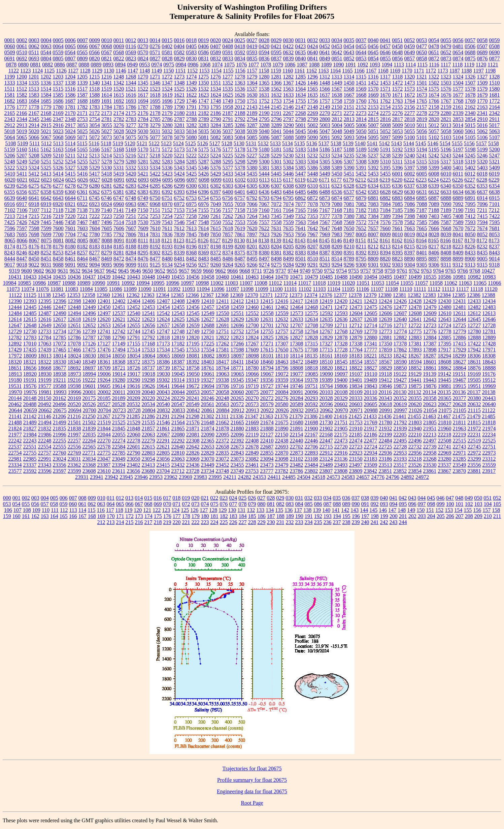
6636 (470, 192)
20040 (148, 392)
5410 (10, 174)
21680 (297, 422)
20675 (60, 410)
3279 (155, 125)
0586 (203, 52)
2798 (301, 119)
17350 (385, 344)
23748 (222, 471)
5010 (410, 125)
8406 (434, 253)
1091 (350, 65)
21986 (45, 435)
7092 (458, 204)
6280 (95, 186)
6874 (337, 198)
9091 (70, 265)
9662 (221, 271)
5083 (228, 137)
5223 (203, 156)
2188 (240, 113)
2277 (410, 113)
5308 (361, 162)
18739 (163, 368)
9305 (422, 265)
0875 (470, 58)
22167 (311, 435)
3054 (95, 125)
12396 (60, 301)
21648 (208, 422)
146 (383, 510)
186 (262, 516)
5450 (337, 174)
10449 (163, 277)
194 (337, 516)
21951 (430, 428)
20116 (385, 392)
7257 (179, 216)
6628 (385, 192)
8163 (409, 240)
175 (158, 516)
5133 (275, 143)
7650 (349, 228)
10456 (193, 277)
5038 (240, 131)
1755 (301, 101)
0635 (300, 52)
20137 (474, 392)
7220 (70, 216)
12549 (208, 313)
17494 (119, 350)
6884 (409, 198)
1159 (276, 71)
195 (346, 516)
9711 (257, 271)
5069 (70, 137)
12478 (415, 307)
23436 (193, 465)
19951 (474, 386)
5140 (360, 143)
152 (439, 510)
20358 (430, 398)
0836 (264, 58)
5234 (337, 156)
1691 (107, 101)
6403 (252, 192)
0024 (228, 40)
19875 (415, 386)
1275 (203, 77)
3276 (119, 125)
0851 (337, 58)
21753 (356, 422)
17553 (193, 350)
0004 (46, 40)
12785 (60, 337)
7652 (361, 228)
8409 (458, 253)
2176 (143, 113)
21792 (400, 422)
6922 (82, 204)
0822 (119, 58)
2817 (398, 119)
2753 (82, 119)
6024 (59, 180)
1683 (22, 101)
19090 (326, 374)
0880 (23, 65)
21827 (30, 428)
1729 (179, 101)
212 (101, 522)
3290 (289, 125)
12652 (89, 325)
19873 (400, 386)
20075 (252, 392)
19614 (119, 386)
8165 (434, 240)
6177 (336, 180)
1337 (58, 83)
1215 (94, 77)
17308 (297, 344)
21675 (282, 422)
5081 (204, 137)
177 (177, 516)
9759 (390, 271)
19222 (89, 380)
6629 (398, 192)
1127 (73, 71)
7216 (46, 216)
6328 (349, 186)
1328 (494, 77)
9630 (51, 271)
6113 (264, 180)
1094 (387, 65)
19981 (45, 392)
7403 (434, 216)
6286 (167, 186)
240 (365, 522)
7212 (494, 210)
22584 (119, 447)
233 (299, 522)
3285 (228, 125)
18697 (89, 368)
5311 (397, 162)
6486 (313, 192)
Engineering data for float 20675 (252, 791)
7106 (22, 210)
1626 (240, 95)
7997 (349, 234)
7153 (179, 210)
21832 (45, 428)
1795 (216, 107)
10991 (113, 283)
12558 (267, 313)
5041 (276, 131)
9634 (87, 271)
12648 (30, 325)
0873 (446, 58)
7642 (312, 228)
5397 (410, 168)
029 (280, 498)
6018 (482, 174)
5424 (179, 174)
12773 (385, 331)
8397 (410, 253)
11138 (44, 295)
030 (290, 498)
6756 (228, 198)
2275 (385, 113)
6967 (143, 204)
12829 (326, 337)
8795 (361, 259)
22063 (148, 435)
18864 (460, 368)
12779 (460, 331)
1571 (385, 89)
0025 (240, 40)
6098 (204, 180)
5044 (289, 131)
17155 (134, 344)
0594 (264, 52)
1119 (469, 65)
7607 (131, 228)
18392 (193, 362)
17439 (45, 350)
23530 (430, 465)
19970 (15, 392)
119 (128, 510)
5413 (46, 174)
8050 (470, 234)
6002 (410, 174)
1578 (470, 89)
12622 (134, 319)
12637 (356, 319)
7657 (373, 228)
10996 (172, 283)
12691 (223, 325)
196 (356, 516)
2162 (470, 107)
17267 (252, 344)
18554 (356, 362)
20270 (252, 398)
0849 (325, 58)
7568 (337, 222)
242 (384, 522)
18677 (60, 368)
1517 (82, 89)
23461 (252, 465)
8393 (373, 253)
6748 (131, 198)
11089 (130, 289)
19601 (89, 386)
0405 (191, 46)
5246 (482, 156)
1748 (216, 101)
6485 (301, 192)
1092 (363, 65)
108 (27, 510)
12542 (163, 313)
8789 (349, 259)
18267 (415, 356)
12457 (208, 307)
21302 (207, 416)
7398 (410, 216)
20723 (119, 410)
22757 (45, 453)
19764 (326, 386)
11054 (392, 283)
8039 (446, 234)
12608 (415, 313)
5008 (385, 125)
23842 (370, 471)
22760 (60, 453)
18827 (371, 368)
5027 (107, 131)
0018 (191, 40)
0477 (422, 46)
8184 (107, 247)
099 (441, 504)
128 (213, 510)
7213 (10, 216)
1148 (145, 71)
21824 (15, 428)
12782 (15, 337)
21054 (430, 410)
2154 (385, 107)
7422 (495, 216)
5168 (119, 149)
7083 (373, 204)
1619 (167, 95)
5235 (349, 156)
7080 (337, 204)
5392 (373, 168)
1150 (169, 71)
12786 (74, 337)
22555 (60, 447)
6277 (58, 186)
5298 (240, 162)
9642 (111, 271)
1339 (82, 83)
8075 (46, 240)
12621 (119, 319)
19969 (489, 386)
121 (147, 510)
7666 (434, 228)
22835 (223, 453)
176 (167, 516)
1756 (313, 101)
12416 (281, 301)
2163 (482, 107)
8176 (34, 247)
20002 (104, 392)
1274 (191, 77)
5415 (70, 174)
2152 (361, 107)
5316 (434, 162)
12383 (429, 295)
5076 (143, 137)
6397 (216, 192)
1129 (97, 71)
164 (54, 516)
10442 (119, 277)
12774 (400, 331)
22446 (311, 441)
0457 (385, 46)
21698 (311, 422)
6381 (119, 192)
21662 (223, 422)
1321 (422, 77)
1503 (446, 83)
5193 (410, 149)
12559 (282, 313)
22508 (445, 441)
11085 (101, 289)
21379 (296, 416)
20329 (341, 398)
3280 (167, 125)
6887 (434, 198)
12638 (371, 319)
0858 (422, 58)
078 (243, 504)
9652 (160, 271)
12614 (15, 319)
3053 (82, 125)
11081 (57, 289)
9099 (131, 265)
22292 (178, 441)
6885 (422, 198)
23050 (134, 459)
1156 (240, 71)
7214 (22, 216)
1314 (349, 77)
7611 (167, 228)
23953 (156, 477)
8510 (313, 259)
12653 (104, 325)
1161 (299, 71)
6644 (70, 198)
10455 (178, 277)
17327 (326, 344)
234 (309, 522)
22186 (370, 435)
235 (318, 522)
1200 (22, 77)
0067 (95, 46)
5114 (70, 143)
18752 (178, 368)
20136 (459, 392)
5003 (325, 125)
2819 (422, 119)
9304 (410, 265)
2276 (398, 113)
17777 (371, 350)
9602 (39, 271)
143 (355, 510)
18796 (282, 368)
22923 (356, 453)
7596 (10, 228)
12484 (15, 313)
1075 (229, 65)
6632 (434, 192)
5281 (143, 162)
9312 (458, 265)
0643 (349, 52)
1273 (179, 77)
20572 (237, 404)
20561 (208, 404)
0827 (155, 58)
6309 (301, 186)
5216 (131, 156)
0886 (60, 65)
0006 (70, 40)
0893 (108, 65)
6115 (276, 180)
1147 (133, 71)
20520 (74, 404)
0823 (131, 58)
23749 (237, 471)
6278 (70, 186)
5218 (155, 156)
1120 (481, 65)
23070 (208, 459)
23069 (193, 459)
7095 (470, 204)
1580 (494, 89)
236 (328, 522)
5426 (204, 174)
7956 (301, 234)
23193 (400, 459)
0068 (107, 46)
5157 (481, 143)
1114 (411, 65)
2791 (228, 119)
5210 (58, 156)
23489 (326, 465)
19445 (444, 380)
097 (422, 504)
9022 (34, 265)
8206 (301, 247)
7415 (482, 216)
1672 (410, 95)
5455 (385, 174)
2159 (446, 107)
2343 (10, 119)
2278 (422, 113)
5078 (167, 137)
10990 (98, 283)
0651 (434, 52)
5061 (470, 131)
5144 (409, 143)
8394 (385, 253)
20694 (75, 410)
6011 (458, 174)
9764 (438, 271)
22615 (148, 447)
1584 (46, 95)
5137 (324, 143)
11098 (247, 289)
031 (299, 498)
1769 (470, 101)
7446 (58, 222)
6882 (385, 198)
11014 (290, 283)
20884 (223, 410)
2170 (70, 113)
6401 (240, 192)
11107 (377, 289)
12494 (74, 313)
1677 (458, 95)
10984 (9, 283)
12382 (414, 295)
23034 (89, 459)
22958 (430, 453)
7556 (252, 222)
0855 (385, 58)
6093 (143, 180)
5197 (458, 149)
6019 (494, 174)
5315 (422, 162)
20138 (489, 392)
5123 (166, 143)
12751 (223, 331)
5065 (22, 137)
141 (336, 510)
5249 (22, 162)
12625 (178, 319)
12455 (178, 307)
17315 (311, 344)
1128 (85, 71)
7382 (361, 216)
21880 (237, 428)
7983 (337, 234)
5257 (95, 162)
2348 (70, 119)
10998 (202, 283)
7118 (58, 210)
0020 (215, 40)
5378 (240, 168)
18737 (148, 368)
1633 (289, 95)
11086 (115, 289)
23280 (445, 459)
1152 (192, 71)
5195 (434, 149)
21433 (370, 416)
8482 (192, 259)
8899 (458, 259)
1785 (119, 107)
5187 (337, 149)
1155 (228, 71)
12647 (15, 325)
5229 (276, 156)
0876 (482, 58)
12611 (459, 313)
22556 (74, 447)
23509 (371, 465)
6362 (95, 192)
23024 (60, 459)
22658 (223, 447)
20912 (238, 410)
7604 (95, 228)
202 (412, 516)
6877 (349, 198)
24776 (378, 477)
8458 (58, 259)
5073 (107, 137)
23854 (415, 471)
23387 (104, 465)
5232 (312, 156)
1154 (216, 71)
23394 (119, 465)
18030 (89, 356)
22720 (341, 447)
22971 (460, 453)
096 (412, 504)
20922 (267, 410)
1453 (385, 83)
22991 (45, 459)
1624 (216, 95)
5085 (252, 137)
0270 (143, 46)
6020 (10, 180)
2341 (482, 113)
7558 (276, 222)
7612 (179, 228)
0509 (10, 52)
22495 (400, 441)
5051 (373, 131)
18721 (119, 368)
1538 (264, 89)
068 (148, 504)
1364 (252, 83)
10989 (83, 283)
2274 (373, 113)
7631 (276, 228)
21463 (429, 416)
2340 (470, 113)
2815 (373, 119)
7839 (179, 234)
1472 (398, 83)
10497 (400, 277)
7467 (82, 222)
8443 (495, 253)
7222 (95, 216)
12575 (311, 313)
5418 (107, 174)
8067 (34, 240)
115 (91, 510)
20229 (178, 398)
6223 (421, 180)
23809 (356, 471)
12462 (282, 307)
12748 (178, 331)
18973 (74, 374)
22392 (237, 441)
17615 (267, 350)
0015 (167, 40)
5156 (469, 143)
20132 (415, 392)
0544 (46, 52)
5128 (227, 143)
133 (260, 510)
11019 (334, 283)
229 (262, 522)
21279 (119, 416)
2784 (143, 119)
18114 (296, 356)
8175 (22, 247)
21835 (60, 428)
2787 (179, 119)
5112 (46, 143)
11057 (421, 283)
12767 (326, 331)
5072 (95, 137)
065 (120, 504)
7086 (410, 204)
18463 (282, 362)
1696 (167, 101)
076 (224, 504)
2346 (46, 119)
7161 (276, 210)
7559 (289, 222)
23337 (30, 465)
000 (7, 498)
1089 (326, 65)
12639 (385, 319)
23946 (141, 477)
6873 (325, 198)
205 (441, 516)
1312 (325, 77)
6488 (325, 192)
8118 (155, 240)
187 (271, 516)
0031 (300, 40)
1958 (228, 107)
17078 (74, 344)
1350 (204, 83)
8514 (337, 259)
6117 (288, 180)
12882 (400, 337)
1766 (434, 101)
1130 (109, 71)
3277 (131, 125)
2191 (276, 113)
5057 (434, 131)
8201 (252, 247)
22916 (341, 453)
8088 (107, 240)
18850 (400, 368)
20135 (444, 392)
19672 (193, 386)
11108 (391, 289)
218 (158, 522)
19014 (119, 374)
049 (469, 498)
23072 (223, 459)
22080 (178, 435)
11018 (319, 283)
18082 (208, 356)
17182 (178, 344)
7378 (337, 216)
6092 (131, 180)
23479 (282, 465)
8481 (179, 259)
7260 (204, 216)
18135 (311, 356)
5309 (373, 162)
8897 (434, 259)
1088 (314, 65)
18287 (430, 356)
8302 (155, 253)
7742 (82, 234)
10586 (445, 277)
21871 (193, 428)
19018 (148, 374)
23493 (341, 465)
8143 (300, 240)
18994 (89, 374)
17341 (371, 344)
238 (346, 522)
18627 (460, 362)
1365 (264, 83)
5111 (35, 143)
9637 (99, 271)
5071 (82, 137)
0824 (143, 58)
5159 (10, 149)
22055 (119, 435)
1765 (422, 101)
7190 (458, 210)
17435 (30, 350)
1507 (470, 83)
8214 (397, 247)
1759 (349, 101)
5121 (142, 143)
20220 (148, 398)
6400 (228, 192)
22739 (430, 447)
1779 (46, 107)
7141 (119, 210)
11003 (231, 283)
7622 (264, 228)
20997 (401, 410)
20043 (163, 392)
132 (251, 510)
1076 (241, 65)
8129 (228, 240)
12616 (45, 319)
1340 (95, 83)
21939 (400, 428)
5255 (82, 162)
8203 (264, 247)
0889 (96, 65)
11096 (218, 289)
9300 (361, 265)
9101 (143, 265)
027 (261, 498)
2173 (107, 113)
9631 (63, 271)
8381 (276, 253)
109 (36, 510)
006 (64, 498)
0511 (34, 52)
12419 (326, 301)
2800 (325, 119)
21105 (460, 410)
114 (82, 510)
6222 (409, 180)
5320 (482, 162)
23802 (311, 471)
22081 (193, 435)
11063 (465, 283)
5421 (143, 174)
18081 (193, 356)
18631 (474, 362)
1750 (240, 101)
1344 (131, 83)
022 (214, 498)
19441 (415, 380)
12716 (385, 325)
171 (120, 516)
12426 (400, 301)
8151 (361, 240)
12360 (103, 295)
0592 (240, 52)
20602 (341, 404)
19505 (474, 380)
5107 (495, 137)
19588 (60, 386)
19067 (267, 374)
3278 (143, 125)
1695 (155, 101)
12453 (148, 307)
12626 (193, 319)
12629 (237, 319)
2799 (313, 119)
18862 (445, 368)
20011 (119, 392)
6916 (10, 204)
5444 (264, 174)
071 (177, 504)
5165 (82, 149)
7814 (143, 234)
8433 (470, 253)
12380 (385, 295)
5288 (216, 162)
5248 (10, 162)
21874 (208, 428)
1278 (240, 77)
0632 (288, 52)
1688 (82, 101)
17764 (356, 350)
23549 (460, 465)
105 (497, 504)
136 (289, 510)
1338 (70, 83)
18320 (15, 362)
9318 (494, 265)
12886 (460, 337)
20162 (60, 398)
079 (252, 504)
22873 (297, 453)
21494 (45, 422)
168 (92, 516)
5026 (95, 131)
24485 (289, 477)
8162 (397, 240)
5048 (337, 131)
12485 (30, 313)
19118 (385, 374)
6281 (107, 186)
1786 (131, 107)
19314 (178, 380)
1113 (399, 65)
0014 (155, 40)
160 (16, 516)
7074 (289, 204)
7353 (313, 216)
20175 (89, 398)
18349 (89, 362)
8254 (70, 253)
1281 (276, 77)
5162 (46, 149)
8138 (264, 240)
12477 (400, 307)
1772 (495, 101)
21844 (104, 428)
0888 (84, 65)
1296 (312, 77)
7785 (107, 234)
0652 (446, 52)
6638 (495, 192)
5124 (178, 143)
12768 (341, 331)
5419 (119, 174)
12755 (267, 331)
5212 (82, 156)
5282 (155, 162)
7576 (385, 222)
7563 (301, 222)
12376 (326, 295)
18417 (223, 362)
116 (101, 510)
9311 (446, 265)
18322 (45, 362)
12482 (474, 307)
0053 (422, 40)
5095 (373, 137)
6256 (22, 186)
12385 (459, 295)
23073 (237, 459)
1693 (131, 101)
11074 (28, 289)
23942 (111, 477)
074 (205, 504)
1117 (446, 65)
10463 (252, 277)
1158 (264, 71)
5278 (107, 162)
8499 (289, 259)
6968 (155, 204)
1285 (300, 77)
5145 (421, 143)
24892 (407, 477)
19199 (45, 380)
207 (460, 516)
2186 (216, 113)
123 (166, 510)
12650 (60, 325)
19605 (104, 386)
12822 (223, 337)
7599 (46, 228)
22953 (400, 453)
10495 (385, 277)
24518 (318, 477)
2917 (70, 125)
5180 (264, 149)
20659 (30, 410)
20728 (134, 410)
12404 (134, 301)
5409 (495, 168)
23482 (297, 465)
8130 (240, 240)
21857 (148, 428)
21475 (459, 416)
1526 (191, 89)
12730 (30, 331)
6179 (348, 180)
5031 (155, 131)
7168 (337, 210)
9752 (329, 271)
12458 (223, 307)
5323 (22, 168)
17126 (89, 344)
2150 (337, 107)
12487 (45, 313)
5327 (70, 168)
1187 (455, 71)
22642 (193, 447)
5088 (289, 137)
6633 (446, 192)
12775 (415, 331)
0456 (373, 46)
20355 (415, 398)
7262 (228, 216)
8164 (422, 240)
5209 (46, 156)
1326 (470, 77)
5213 (94, 156)
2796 (276, 119)
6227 (470, 180)
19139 (430, 374)
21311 (222, 416)
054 (16, 504)
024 (233, 498)
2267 (289, 113)
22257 (74, 441)
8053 (495, 234)
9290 (301, 265)
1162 (312, 71)
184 (243, 516)
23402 (134, 465)
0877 (495, 58)
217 (148, 522)
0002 (22, 40)
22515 (460, 441)
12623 (148, 319)
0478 (434, 46)
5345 (192, 168)
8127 (215, 240)
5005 (349, 125)
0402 (167, 46)
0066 (82, 46)
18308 (489, 356)
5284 (179, 162)
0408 (228, 46)
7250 (119, 216)
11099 (261, 289)
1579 (482, 89)
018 (176, 498)
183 (233, 516)
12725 (459, 325)
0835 (252, 58)
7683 (10, 234)
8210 (349, 247)
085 (309, 504)
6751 (167, 198)
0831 (204, 58)
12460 (252, 307)
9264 (228, 265)
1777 (22, 107)
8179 (58, 247)
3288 (264, 125)
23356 (60, 465)
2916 (58, 125)
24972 (422, 477)
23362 (74, 465)
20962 (327, 410)
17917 (445, 350)
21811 (459, 422)
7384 (373, 216)
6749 (143, 198)
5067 (46, 137)
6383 (143, 192)
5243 (446, 156)
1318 (397, 77)
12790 (119, 337)
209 (478, 516)
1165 (347, 71)
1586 (70, 95)
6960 (119, 204)
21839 (89, 428)
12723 (430, 325)
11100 (276, 289)
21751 (341, 422)
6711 (82, 198)
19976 (30, 392)
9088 (58, 265)
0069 (119, 46)
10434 (45, 277)
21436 (385, 416)
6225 (445, 180)
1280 (264, 77)
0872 (434, 58)
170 (111, 516)
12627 (208, 319)
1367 (289, 83)
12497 (104, 313)
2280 (446, 113)
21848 (134, 428)
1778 (34, 107)
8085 (82, 240)
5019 (22, 131)
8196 (192, 247)
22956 (415, 453)
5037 (228, 131)
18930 (45, 374)
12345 (59, 295)
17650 (282, 350)
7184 (385, 210)
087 (328, 504)
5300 (264, 162)
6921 (70, 204)
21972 (474, 428)
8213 (385, 247)
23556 (474, 465)
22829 (208, 453)
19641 (163, 386)
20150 (45, 398)
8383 (301, 253)
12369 (237, 295)
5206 (10, 156)
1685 (46, 101)
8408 (446, 253)
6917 (22, 204)
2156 (410, 107)
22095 (223, 435)
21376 (281, 416)
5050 (361, 131)
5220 (167, 156)
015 (148, 498)
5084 (240, 137)
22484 (385, 441)
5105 (470, 137)
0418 (240, 46)
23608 (89, 471)
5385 (301, 168)
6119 (300, 180)
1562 (276, 89)
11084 (86, 289)
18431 (237, 362)
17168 (148, 344)
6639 (10, 198)
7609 (143, 228)
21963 (460, 428)
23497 (356, 465)
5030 (143, 131)
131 (241, 510)
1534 (215, 89)
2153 (373, 107)
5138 (336, 143)
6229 (494, 180)
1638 (337, 95)
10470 (282, 277)
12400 (89, 301)
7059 (240, 204)
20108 (341, 392)
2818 (410, 119)
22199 (385, 435)
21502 (89, 422)
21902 (326, 428)
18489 (311, 362)
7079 (325, 204)
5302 (289, 162)
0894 (120, 65)
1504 (458, 83)
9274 (264, 265)
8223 (458, 247)
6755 (215, 198)
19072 (282, 374)
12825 (267, 337)
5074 (119, 137)
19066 (252, 374)
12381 (400, 295)
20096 (311, 392)
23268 (430, 459)
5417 (95, 174)
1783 (95, 107)
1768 (458, 101)
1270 (143, 77)
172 (130, 516)
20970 (341, 410)
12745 (148, 331)
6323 (337, 186)
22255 (60, 441)
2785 (155, 119)
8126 (203, 240)
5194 (422, 149)
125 (185, 510)
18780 (252, 368)
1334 (22, 83)
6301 (204, 186)
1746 (192, 101)
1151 (180, 71)
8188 (131, 247)
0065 (70, 46)
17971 (489, 350)
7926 (276, 234)
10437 (89, 277)
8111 (143, 240)
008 (82, 498)
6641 (34, 198)
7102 (10, 210)
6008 (434, 174)
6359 (58, 192)
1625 (228, 95)
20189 (119, 398)
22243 (30, 441)
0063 (46, 46)
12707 (297, 325)
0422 (288, 46)
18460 (267, 362)
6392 (167, 192)
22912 (326, 453)
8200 (240, 247)
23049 (119, 459)
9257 (204, 265)
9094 (95, 265)
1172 (431, 71)
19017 (134, 374)
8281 (119, 253)
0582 (179, 52)
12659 (193, 325)
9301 (373, 265)
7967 (313, 234)
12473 (356, 307)
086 (318, 504)
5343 (179, 168)
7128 (70, 210)
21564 (178, 422)
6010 (446, 174)
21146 (45, 416)
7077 (301, 204)
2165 (10, 113)
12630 (252, 319)
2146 (289, 107)
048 (459, 498)
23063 (178, 459)
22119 (252, 435)
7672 (470, 228)
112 (64, 510)
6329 (361, 186)
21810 (445, 422)
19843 (371, 386)
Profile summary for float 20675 (252, 780)
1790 (179, 107)
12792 (148, 337)
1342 (119, 83)
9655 (172, 271)
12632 (282, 319)
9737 (281, 271)
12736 (74, 331)
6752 (179, 198)
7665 (422, 228)
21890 (282, 428)
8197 (204, 247)
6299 (179, 186)
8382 (289, 253)
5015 (470, 125)
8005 (361, 234)
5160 (22, 149)
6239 (10, 186)
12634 (311, 319)
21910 (356, 428)
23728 (193, 471)
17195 (193, 344)
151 (430, 510)
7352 (301, 216)
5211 (70, 156)
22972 (474, 453)
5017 (494, 125)
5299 (252, 162)
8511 (325, 259)
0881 (35, 65)
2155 (398, 107)
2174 (119, 113)
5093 (349, 137)
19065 (237, 374)
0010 (107, 40)
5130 (239, 143)
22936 (385, 453)
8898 (446, 259)
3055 (107, 125)
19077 (297, 374)
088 (337, 504)
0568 (119, 52)
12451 (119, 307)
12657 (163, 325)
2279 (434, 113)
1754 (289, 101)
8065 (10, 240)
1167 (371, 71)
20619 (400, 404)
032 (308, 498)
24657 (363, 477)
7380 (349, 216)
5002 (313, 125)
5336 (167, 168)
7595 (495, 222)
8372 (216, 253)
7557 (264, 222)
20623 (430, 404)
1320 (409, 77)
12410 (208, 301)
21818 (489, 422)
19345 (237, 380)
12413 (252, 301)
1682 (10, 101)
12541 (148, 313)
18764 (223, 368)
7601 (70, 228)
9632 (75, 271)
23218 (415, 459)
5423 (167, 174)
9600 (27, 271)
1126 (61, 71)
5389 (337, 168)
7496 (107, 222)
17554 (208, 350)
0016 (179, 40)
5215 (119, 156)
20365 (445, 398)
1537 (252, 89)
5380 (252, 168)
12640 (400, 319)
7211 (482, 210)
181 (214, 516)
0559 (58, 52)
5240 (409, 156)
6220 (397, 180)
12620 (104, 319)
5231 (300, 156)
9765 (450, 271)
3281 (179, 125)
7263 (240, 216)
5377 (228, 168)
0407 (215, 46)
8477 (155, 259)
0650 (422, 52)
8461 (70, 259)
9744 (293, 271)
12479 (430, 307)
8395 (398, 253)
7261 (216, 216)
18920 (30, 374)
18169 (341, 356)
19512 (489, 380)
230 (271, 522)
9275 (276, 265)
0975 (169, 65)
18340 (74, 362)
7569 (349, 222)
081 (271, 504)
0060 (10, 46)
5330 (107, 168)
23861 (430, 471)
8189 (143, 247)
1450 (349, 83)
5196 (446, 149)
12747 (163, 331)
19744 (282, 386)
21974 (489, 428)
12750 (208, 331)
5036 (216, 131)
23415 (163, 465)
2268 (301, 113)
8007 (373, 234)
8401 (422, 253)
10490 (356, 277)
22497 (430, 441)
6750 (155, 198)
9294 (337, 265)
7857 (228, 234)
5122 (154, 143)
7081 (349, 204)
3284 (216, 125)
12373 (296, 295)
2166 (22, 113)
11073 (13, 289)
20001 (89, 392)
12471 (326, 307)
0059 (494, 40)
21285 (133, 416)
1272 (167, 77)
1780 (58, 107)
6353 (482, 186)
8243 (10, 253)
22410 (267, 441)
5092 (337, 137)
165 (64, 516)
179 (196, 516)
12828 (311, 337)
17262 (223, 344)
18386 (163, 362)
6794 (276, 198)
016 (158, 498)
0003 (34, 40)
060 (73, 504)
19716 (237, 386)
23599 (74, 471)
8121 (167, 240)
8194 (179, 247)
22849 (252, 453)
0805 (58, 58)
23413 (148, 465)
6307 (276, 186)
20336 (371, 398)
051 (488, 498)
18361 (104, 362)
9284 (289, 265)
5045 (301, 131)
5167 (107, 149)
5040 (264, 131)
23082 (252, 459)
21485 (489, 416)
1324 (458, 77)
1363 (240, 83)
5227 (252, 156)
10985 (24, 283)
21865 (178, 428)
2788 (192, 119)
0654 (458, 52)
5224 (215, 156)
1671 (398, 95)
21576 (193, 422)
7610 (155, 228)
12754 (252, 331)
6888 (446, 198)
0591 (228, 52)
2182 (204, 113)
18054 (134, 356)
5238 (385, 156)
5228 (264, 156)
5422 (155, 174)
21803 (415, 422)
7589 (458, 222)
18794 (267, 368)
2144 (264, 107)
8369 (204, 253)
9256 (192, 265)
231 (280, 522)
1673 (422, 95)
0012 (131, 40)
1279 (252, 77)
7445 (46, 222)
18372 (134, 362)
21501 (74, 422)
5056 (422, 131)
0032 (312, 40)
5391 (361, 168)
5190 (373, 149)
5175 (204, 149)
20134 (430, 392)
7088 (422, 204)
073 (196, 504)
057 (45, 504)
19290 (133, 380)
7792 (119, 234)
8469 (107, 259)
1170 (407, 71)
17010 (30, 344)
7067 (264, 204)
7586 (434, 222)
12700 (252, 325)
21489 (30, 422)
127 (204, 510)
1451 (361, 83)
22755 (30, 453)
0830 (192, 58)
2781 (107, 119)
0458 (397, 46)
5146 (433, 143)
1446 (313, 83)
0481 (458, 46)
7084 (385, 204)
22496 (415, 441)
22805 (163, 453)
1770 (482, 101)
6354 (494, 186)
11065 (480, 283)
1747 (204, 101)
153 (449, 510)
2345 (34, 119)
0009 (95, 40)
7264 (252, 216)
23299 (474, 459)
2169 (58, 113)
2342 (495, 113)
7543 (167, 222)
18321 (30, 362)
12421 (356, 301)
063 (101, 504)
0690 (494, 52)
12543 (178, 313)
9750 (317, 271)
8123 (179, 240)
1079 (278, 65)
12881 (385, 337)
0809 (82, 58)
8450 (34, 259)
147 (392, 510)
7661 (397, 228)
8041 (458, 234)
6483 (276, 192)
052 (497, 498)
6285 (155, 186)
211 (497, 516)
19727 (267, 386)
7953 (289, 234)
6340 (446, 186)
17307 (282, 344)
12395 (45, 301)
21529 (134, 422)
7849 (204, 234)
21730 (326, 422)
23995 (215, 477)
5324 (34, 168)
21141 (15, 416)
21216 (74, 416)
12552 (252, 313)
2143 (252, 107)
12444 (15, 307)
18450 (252, 362)
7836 (167, 234)
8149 (349, 240)
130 (232, 510)
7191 (470, 210)
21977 (15, 435)
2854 (470, 119)
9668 (245, 271)
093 (384, 504)
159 (7, 516)
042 (403, 498)
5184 (313, 149)
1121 (493, 65)
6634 (458, 192)
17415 (460, 344)
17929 (460, 350)
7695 (22, 234)
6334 (373, 186)
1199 (10, 77)
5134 (288, 143)
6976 (204, 204)
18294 (444, 356)
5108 (10, 143)
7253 (155, 216)
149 (411, 510)
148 (402, 510)
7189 (446, 210)
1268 (131, 77)
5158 (494, 143)
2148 (313, 107)
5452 (361, 174)
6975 (192, 204)
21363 (266, 416)
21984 (30, 435)
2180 (179, 113)
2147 (301, 107)
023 (224, 498)
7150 (143, 210)
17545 (178, 350)
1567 (337, 89)
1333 (10, 83)
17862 (400, 350)
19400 (341, 380)
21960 (445, 428)
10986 (39, 283)
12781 (489, 331)
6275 (34, 186)
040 (384, 498)
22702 (297, 447)
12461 (267, 307)
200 (394, 516)
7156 (215, 210)
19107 (356, 374)
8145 (325, 240)
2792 (240, 119)
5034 (192, 131)
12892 (15, 344)
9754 (341, 271)
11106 (363, 289)
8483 (204, 259)
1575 (434, 89)
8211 (361, 247)
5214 (106, 156)
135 (279, 510)
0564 (70, 52)
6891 (470, 198)
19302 (163, 380)
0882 (47, 65)
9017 (10, 265)
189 (290, 516)
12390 (15, 301)
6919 (46, 204)
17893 (415, 350)
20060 (237, 392)
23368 (89, 465)
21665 (237, 422)
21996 (60, 435)
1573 (409, 89)
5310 (385, 162)
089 (346, 504)
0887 (72, 65)
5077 (155, 137)
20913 (253, 410)
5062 (482, 131)
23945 (126, 477)
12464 (297, 307)
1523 (155, 89)
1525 (179, 89)
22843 (237, 453)
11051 (363, 283)
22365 (208, 441)
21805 (430, 422)
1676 (446, 95)
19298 (148, 380)
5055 (410, 131)
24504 (304, 477)
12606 (385, 313)
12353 (74, 295)
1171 (419, 71)
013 (129, 498)
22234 (489, 435)
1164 (335, 71)
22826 (193, 453)
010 (101, 498)
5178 (240, 149)
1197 (479, 71)
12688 (208, 325)
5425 (192, 174)
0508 (494, 46)
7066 (252, 204)
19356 (267, 380)
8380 (264, 253)
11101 (291, 289)
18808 (297, 368)
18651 (15, 368)
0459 (409, 46)
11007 (246, 283)
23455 (237, 465)
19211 (59, 380)
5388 (325, 168)
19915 (460, 386)
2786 (167, 119)
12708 (311, 325)
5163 (58, 149)
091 (365, 504)
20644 (15, 410)
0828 (167, 58)
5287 (204, 162)
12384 (444, 295)
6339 (434, 186)
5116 (94, 143)
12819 (178, 337)
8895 (422, 259)
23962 (171, 477)
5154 (445, 143)
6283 (131, 186)
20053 (193, 392)
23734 (207, 471)
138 (307, 510)
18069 (178, 356)
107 (18, 510)
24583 (348, 477)
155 (468, 510)
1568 (349, 89)
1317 (385, 77)
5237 (373, 156)
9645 (124, 271)
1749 (228, 101)
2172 (95, 113)
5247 (494, 156)
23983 (200, 477)
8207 (313, 247)
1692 (119, 101)
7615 (215, 228)
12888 (474, 337)
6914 (482, 198)
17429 (15, 350)
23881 (474, 471)
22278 (134, 441)
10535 (430, 277)
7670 (458, 228)
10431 (15, 277)
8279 (107, 253)
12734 (60, 331)
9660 (208, 271)
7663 (409, 228)
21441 (400, 416)
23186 (385, 459)
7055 (228, 204)
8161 (385, 240)
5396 (398, 168)
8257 (82, 253)
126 (194, 510)
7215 (34, 216)
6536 (337, 192)
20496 (60, 404)
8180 (70, 247)
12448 (74, 307)
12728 (489, 325)
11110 (406, 289)
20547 (178, 404)
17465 (60, 350)
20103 (326, 392)
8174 (10, 247)
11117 (462, 289)
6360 (70, 192)
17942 (474, 350)
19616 (134, 386)
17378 (400, 344)
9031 (46, 265)
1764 (410, 101)
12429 (430, 301)
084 (299, 504)
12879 (356, 337)
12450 (104, 307)
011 (111, 498)
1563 (288, 89)
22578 (104, 447)
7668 (446, 228)
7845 (192, 234)
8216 (422, 247)
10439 (104, 277)
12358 (89, 295)
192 (318, 516)
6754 (203, 198)
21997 (74, 435)
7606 (119, 228)
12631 (267, 319)
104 (488, 504)
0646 (385, 52)
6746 (106, 198)
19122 (400, 374)
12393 (30, 301)
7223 (107, 216)
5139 (348, 143)
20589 (297, 404)
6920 (58, 204)
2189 (252, 113)
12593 (341, 313)
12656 (148, 325)
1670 (385, 95)
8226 (470, 247)
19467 (459, 380)
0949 (132, 65)
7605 (107, 228)
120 (138, 510)
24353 (260, 477)
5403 (482, 168)
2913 (22, 125)
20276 (282, 398)
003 (35, 498)
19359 (281, 380)
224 (214, 522)
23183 (371, 459)
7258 (192, 216)
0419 (252, 46)
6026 (83, 180)
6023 (46, 180)
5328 (82, 168)
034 (327, 498)
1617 (143, 95)
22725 (385, 447)
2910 (482, 119)
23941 (97, 477)
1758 (337, 101)
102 (469, 504)
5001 (301, 125)
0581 (167, 52)
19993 (60, 392)
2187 (228, 113)
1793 (204, 107)
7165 (300, 210)
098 (431, 504)
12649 (45, 325)
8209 (337, 247)
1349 (192, 83)
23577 (15, 471)
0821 (107, 58)
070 (167, 504)
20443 (489, 398)
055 (26, 504)
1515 (58, 89)
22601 (134, 447)
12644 (460, 319)
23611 (119, 471)
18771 (237, 368)
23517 (400, 465)
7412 (470, 216)
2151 (349, 107)
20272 (267, 398)
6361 (82, 192)
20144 (15, 398)
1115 (422, 65)
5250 (34, 162)
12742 (119, 331)
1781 (70, 107)
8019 (410, 234)
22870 (282, 453)
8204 (276, 247)
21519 (104, 422)
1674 (434, 95)
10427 (488, 271)
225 (224, 522)
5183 (301, 149)
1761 (373, 101)
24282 (245, 477)
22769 (74, 453)
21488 (15, 422)
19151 (459, 374)
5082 (216, 137)
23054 (148, 459)
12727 (474, 325)
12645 (474, 319)
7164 (288, 210)
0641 (325, 52)
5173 (179, 149)
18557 (371, 362)
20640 (489, 404)
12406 (148, 301)
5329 (95, 168)
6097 (192, 180)
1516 (70, 89)
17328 (341, 344)
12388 (489, 295)
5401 (458, 168)
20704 (104, 410)
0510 (22, 52)
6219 (385, 180)
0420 (264, 46)
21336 (237, 416)
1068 (205, 65)
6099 (216, 180)
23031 (74, 459)
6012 (470, 174)
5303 (301, 162)
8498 (276, 259)
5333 (143, 168)
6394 (192, 192)
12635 (326, 319)
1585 (58, 95)
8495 (252, 259)
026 (252, 498)
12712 (356, 325)
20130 (400, 392)
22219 (459, 435)
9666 (233, 271)
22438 (282, 441)
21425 (355, 416)
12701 (267, 325)
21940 (415, 428)
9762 (414, 271)
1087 (302, 65)
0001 (10, 40)
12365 (177, 295)
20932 (297, 410)
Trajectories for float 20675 (252, 769)
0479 (446, 46)
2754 (95, 119)
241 (375, 522)
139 (317, 510)
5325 (46, 168)
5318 (458, 162)
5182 (289, 149)
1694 (143, 101)
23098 (282, 459)
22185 (356, 435)
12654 (119, 325)
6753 (191, 198)
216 (139, 522)
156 (477, 510)
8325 (167, 253)
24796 (393, 477)
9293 (325, 265)
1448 (325, 83)
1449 (337, 83)
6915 (494, 198)
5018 (10, 131)
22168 (326, 435)
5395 (385, 168)
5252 (58, 162)
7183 (373, 210)
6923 (95, 204)
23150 (356, 459)
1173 (443, 71)
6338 (422, 186)
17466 (74, 350)
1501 (422, 83)
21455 (414, 416)
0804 (46, 58)
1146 (121, 71)
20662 (45, 410)
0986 (193, 65)
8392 (361, 253)
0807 (70, 58)
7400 (422, 216)
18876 (474, 368)
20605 (371, 404)
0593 (252, 52)
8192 (155, 247)
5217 (143, 156)
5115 (82, 143)
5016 (482, 125)
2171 (82, 113)
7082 (361, 204)
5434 (240, 174)
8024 (422, 234)
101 (460, 504)
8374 (228, 253)
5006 (361, 125)
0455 (361, 46)
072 (186, 504)
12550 (223, 313)
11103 (319, 289)
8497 (264, 259)
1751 (252, 101)
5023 (58, 131)
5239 (397, 156)
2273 (361, 113)
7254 (167, 216)
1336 (46, 83)
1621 (179, 95)
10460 (223, 277)
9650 (148, 271)
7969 (325, 234)
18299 (459, 356)
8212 (373, 247)
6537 (349, 192)
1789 (167, 107)
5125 (191, 143)
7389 (385, 216)
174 (148, 516)
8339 (179, 253)
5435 (252, 174)
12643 (445, 319)
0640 (312, 52)
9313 (470, 265)
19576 (30, 386)
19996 (74, 392)
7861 (240, 234)
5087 (276, 137)
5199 (482, 149)
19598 (74, 386)
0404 (179, 46)
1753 (276, 101)
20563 (223, 404)
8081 (58, 240)
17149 (119, 344)
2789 (204, 119)
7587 (446, 222)
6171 (324, 180)
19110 (371, 374)
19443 (430, 380)
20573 (252, 404)
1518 (94, 89)
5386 (313, 168)
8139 (276, 240)
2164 (495, 107)
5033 (179, 131)
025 (242, 498)
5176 (216, 149)
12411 (222, 301)
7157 (228, 210)
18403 (208, 362)
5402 (470, 168)
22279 (148, 441)
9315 (482, 265)
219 (167, 522)
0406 (203, 46)
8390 (337, 253)
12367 (207, 295)
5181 (276, 149)
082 (280, 504)
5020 (34, 131)
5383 (276, 168)
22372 (223, 441)
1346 (155, 83)
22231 (474, 435)
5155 (457, 143)
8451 (46, 259)
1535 (228, 89)
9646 (136, 271)
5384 (289, 168)
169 (101, 516)
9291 (313, 265)
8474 (131, 259)
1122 (14, 71)
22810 (178, 453)
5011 (422, 125)
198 (375, 516)
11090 (145, 289)
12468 (311, 307)
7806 (131, 234)
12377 (340, 295)
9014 (494, 259)
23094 (267, 459)
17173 (163, 344)
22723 (356, 447)
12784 (45, 337)
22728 (400, 447)
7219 (58, 216)
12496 (89, 313)
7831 (155, 234)
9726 (269, 271)
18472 (297, 362)
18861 (430, 368)
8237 (494, 247)
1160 (288, 71)
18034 (104, 356)
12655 (134, 325)
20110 (371, 392)
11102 (305, 289)
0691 (10, 58)
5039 (252, 131)
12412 (237, 301)
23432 (178, 465)
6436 (264, 192)
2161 (458, 107)
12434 (489, 301)
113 (73, 510)
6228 (482, 180)
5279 (119, 162)
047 (450, 498)
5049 (349, 131)
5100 (410, 137)
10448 (148, 277)
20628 (460, 404)
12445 (30, 307)
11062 (451, 283)
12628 (223, 319)
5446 (289, 174)
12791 (134, 337)
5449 (325, 174)
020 (195, 498)
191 (309, 516)
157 (486, 510)
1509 (482, 83)
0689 (482, 52)
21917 (371, 428)
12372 (281, 295)
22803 (148, 453)
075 (214, 504)
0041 (385, 40)
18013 (45, 356)
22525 (489, 441)
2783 (131, 119)
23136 (341, 459)
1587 (82, 95)
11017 (305, 283)
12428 (415, 301)
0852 (349, 58)
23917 (489, 471)
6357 (34, 192)
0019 (203, 40)
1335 (34, 83)
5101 (422, 137)
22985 (30, 459)
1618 (155, 95)
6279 (82, 186)
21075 (445, 410)
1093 (375, 65)
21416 (340, 416)
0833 (228, 58)
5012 (434, 125)
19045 (178, 374)
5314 (409, 162)
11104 (334, 289)
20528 (119, 404)
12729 (15, 331)
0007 (82, 40)
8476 (143, 259)
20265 (237, 398)
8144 (312, 240)
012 (120, 498)
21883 (252, 428)
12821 (208, 337)
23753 (252, 471)
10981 (460, 277)
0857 (410, 58)
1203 (58, 77)
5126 (203, 143)
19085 (311, 374)
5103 (446, 137)
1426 (301, 83)
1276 (215, 77)
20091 (297, 392)
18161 (326, 356)
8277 (95, 253)
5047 (325, 131)
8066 (22, 240)
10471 (297, 277)
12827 (297, 337)
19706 (223, 386)
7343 (264, 216)
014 (139, 498)
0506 (470, 46)
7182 (361, 210)
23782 (281, 471)
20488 (30, 404)
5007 (373, 125)
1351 (216, 83)
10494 (371, 277)
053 (7, 504)
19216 (74, 380)
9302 (385, 265)
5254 (70, 162)
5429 (216, 174)
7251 (131, 216)
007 (73, 498)
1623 (204, 95)
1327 (482, 77)
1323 (446, 77)
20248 (223, 398)
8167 (458, 240)
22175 (341, 435)
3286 (240, 125)
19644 (178, 386)
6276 (46, 186)
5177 (228, 149)
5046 (313, 131)
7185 (397, 210)
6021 (22, 180)
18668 (45, 368)
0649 (409, 52)
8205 (289, 247)
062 (92, 504)
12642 (430, 319)
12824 (252, 337)
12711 (341, 325)
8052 (482, 234)
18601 (430, 362)
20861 (208, 410)
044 (422, 498)
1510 (495, 83)
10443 (134, 277)
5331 (119, 168)
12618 (74, 319)
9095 (107, 265)
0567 (106, 52)
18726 (134, 368)
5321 (494, 162)
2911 (494, 119)
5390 (349, 168)
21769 (371, 422)
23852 (400, 471)
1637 (325, 95)
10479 (311, 277)
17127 (104, 344)
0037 (361, 40)
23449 (208, 465)
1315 (361, 77)
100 (450, 504)
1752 (264, 101)
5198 (470, 149)
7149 (131, 210)
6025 (71, 180)
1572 (397, 89)
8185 (119, 247)
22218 (444, 435)
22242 (15, 441)
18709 (104, 368)
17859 (385, 350)
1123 (25, 71)
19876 (430, 386)
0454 (349, 46)
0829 (179, 58)
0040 (373, 40)
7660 (385, 228)
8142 (288, 240)
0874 (458, 58)
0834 (240, 58)
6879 (361, 198)
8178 (46, 247)
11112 (434, 289)
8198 (216, 247)
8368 (192, 253)
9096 (119, 265)
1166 (359, 71)
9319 (14, 271)
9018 (22, 265)
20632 (474, 404)
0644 (361, 52)
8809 (373, 259)
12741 (104, 331)
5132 (263, 143)
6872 (312, 198)
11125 (30, 295)
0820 (95, 58)
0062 (34, 46)
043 (412, 498)
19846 (385, 386)
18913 (15, 374)
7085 (398, 204)
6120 (312, 180)
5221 (179, 156)
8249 (34, 253)
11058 (436, 283)
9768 (475, 271)
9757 (366, 271)
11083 (72, 289)
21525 (119, 422)
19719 (252, 386)
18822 (356, 368)
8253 (58, 253)
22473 (341, 441)
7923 (264, 234)
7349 (289, 216)
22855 (267, 453)
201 (403, 516)
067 (139, 504)
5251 (46, 162)
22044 (104, 435)
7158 (240, 210)
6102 (240, 180)
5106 (482, 137)
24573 (333, 477)
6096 (180, 180)
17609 (252, 350)
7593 (470, 222)
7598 (34, 228)
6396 (204, 192)
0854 (373, 58)
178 (186, 516)
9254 (179, 265)
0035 (349, 40)
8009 (385, 234)
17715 (326, 350)
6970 (167, 204)
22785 (119, 453)
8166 (446, 240)
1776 (10, 107)
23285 (460, 459)
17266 (237, 344)
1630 (252, 95)
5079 (179, 137)
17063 (45, 344)
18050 (119, 356)
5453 (373, 174)
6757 (240, 198)
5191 (385, 149)
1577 (458, 89)
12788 (104, 337)
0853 (361, 58)
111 (55, 510)
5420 (131, 174)
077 (233, 504)
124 (175, 510)
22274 (119, 441)
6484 (289, 192)
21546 (163, 422)
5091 (325, 137)
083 (290, 504)
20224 (163, 398)
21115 (474, 410)
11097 (232, 289)
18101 (267, 356)
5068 (58, 137)
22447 (326, 441)
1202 (46, 77)
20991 (386, 410)
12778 (445, 331)
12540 (134, 313)
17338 (356, 344)
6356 (22, 192)
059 (64, 504)
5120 (130, 143)
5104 (458, 137)
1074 (217, 65)
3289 (276, 125)
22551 (30, 447)
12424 (385, 301)
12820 (193, 337)
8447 (22, 259)
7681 (494, 228)
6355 (10, 192)
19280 (119, 380)
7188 (434, 210)
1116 (434, 65)
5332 (131, 168)
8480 (167, 259)
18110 (282, 356)
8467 (95, 259)
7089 (434, 204)
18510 (326, 362)
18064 (148, 356)
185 (252, 516)
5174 (192, 149)
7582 (410, 222)
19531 (15, 386)
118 (119, 510)
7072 (276, 204)
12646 (489, 319)
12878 (341, 337)
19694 (208, 386)
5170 (143, 149)
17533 (148, 350)
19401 (356, 380)
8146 (337, 240)
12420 (341, 301)
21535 (148, 422)
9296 (349, 265)
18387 (178, 362)
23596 (45, 471)
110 (46, 510)
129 (223, 510)
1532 (203, 89)
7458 (70, 222)
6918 (34, 204)
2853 (458, 119)
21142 (30, 416)
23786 (296, 471)
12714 (370, 325)
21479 (474, 416)
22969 (445, 453)
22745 (474, 447)
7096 (482, 204)
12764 (311, 331)
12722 (415, 325)
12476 (385, 307)
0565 (82, 52)
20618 (385, 404)
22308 (193, 441)
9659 (196, 271)
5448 (313, 174)
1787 (143, 107)
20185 (104, 398)
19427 (400, 380)
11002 (217, 283)
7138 (82, 210)
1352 (228, 83)
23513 (385, 465)
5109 (23, 143)
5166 (95, 149)
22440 (297, 441)
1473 (410, 83)
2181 (192, 113)
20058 (223, 392)
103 (478, 504)
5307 (349, 162)
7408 (458, 216)
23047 (104, 459)
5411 (22, 174)
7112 (46, 210)
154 (458, 510)
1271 (155, 77)
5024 (70, 131)
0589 (215, 52)
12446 (45, 307)
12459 (237, 307)
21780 (385, 422)
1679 (482, 95)
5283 (167, 162)
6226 (458, 180)
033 (318, 498)
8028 (434, 234)
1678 (470, 95)
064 (111, 504)
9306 (434, 265)
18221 (370, 356)
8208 (325, 247)
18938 (60, 374)
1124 (37, 71)
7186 (409, 210)
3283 (204, 125)
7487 (95, 222)
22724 (371, 447)
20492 (45, 404)
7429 (34, 222)
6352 (470, 186)
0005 (58, 40)
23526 (415, 465)
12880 (371, 337)
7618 (228, 228)
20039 (134, 392)
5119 (118, 143)
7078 (313, 204)
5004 (337, 125)
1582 (22, 95)
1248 (119, 77)
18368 (119, 362)
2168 (46, 113)
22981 (15, 459)
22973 (489, 453)
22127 (267, 435)
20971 (356, 410)
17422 (474, 344)
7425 (10, 222)
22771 (89, 453)
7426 (22, 222)
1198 (490, 71)
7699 (46, 234)
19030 (163, 374)
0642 (337, 52)
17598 (237, 350)
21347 (251, 416)
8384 (313, 253)
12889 (489, 337)
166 (73, 516)
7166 (312, 210)
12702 (282, 325)
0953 (144, 65)
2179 (167, 113)
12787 (89, 337)
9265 (240, 265)
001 (16, 498)
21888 (267, 428)
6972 (179, 204)
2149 (325, 107)
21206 (59, 416)
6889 (458, 198)
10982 (474, 277)
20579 (267, 404)
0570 (143, 52)
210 (488, 516)
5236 (361, 156)
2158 (434, 107)
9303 (398, 265)
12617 (60, 319)
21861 (163, 428)
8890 (409, 259)
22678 (252, 447)
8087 (95, 240)
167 (82, 516)
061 (82, 504)
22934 (371, 453)
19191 (30, 380)
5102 (434, 137)
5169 (131, 149)
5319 (470, 162)
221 (186, 522)
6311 (325, 186)
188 (280, 516)
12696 (237, 325)
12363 (148, 295)
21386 (311, 416)
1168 (383, 71)
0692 (22, 58)
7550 (216, 222)
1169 (395, 71)
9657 (184, 271)
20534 (148, 404)
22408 (252, 441)
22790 (134, 453)
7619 (240, 228)
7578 (398, 222)
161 (26, 516)
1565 (312, 89)
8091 (119, 240)
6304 (240, 186)
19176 (489, 374)
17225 (208, 344)
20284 (297, 398)
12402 (119, 301)
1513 (34, 89)
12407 (163, 301)
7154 (191, 210)
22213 (430, 435)
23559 (489, 465)
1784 (107, 107)
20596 (326, 404)
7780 (95, 234)
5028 (119, 131)
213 (111, 522)
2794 (252, 119)
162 (35, 516)
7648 (337, 228)
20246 (208, 398)
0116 (131, 46)
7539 (155, 222)
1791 (192, 107)
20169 (74, 398)
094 (394, 504)
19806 (341, 386)
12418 (311, 301)
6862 (300, 198)
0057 (470, 40)
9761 (402, 271)
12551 (237, 313)
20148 (30, 398)
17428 (489, 344)
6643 (58, 198)
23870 (459, 471)
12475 (371, 307)
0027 (252, 40)
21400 (326, 416)
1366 (276, 83)
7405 (446, 216)
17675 (297, 350)
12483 (489, 307)
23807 (326, 471)
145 (373, 510)
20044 (178, 392)
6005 (422, 174)
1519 (106, 89)
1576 (446, 89)
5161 (34, 149)
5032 (167, 131)
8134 (252, 240)
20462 (15, 404)
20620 (415, 404)
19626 (148, 386)
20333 (356, 398)
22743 (460, 447)
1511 (10, 89)
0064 (58, 46)
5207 (22, 156)
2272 (349, 113)
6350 (458, 186)
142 (345, 510)
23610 (104, 471)
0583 (191, 52)
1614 (107, 95)
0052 (409, 40)
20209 (134, 398)
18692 (74, 368)
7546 (179, 222)
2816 (385, 119)
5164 (70, 149)
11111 (420, 289)
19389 (326, 380)
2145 (276, 107)
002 (26, 498)
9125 (155, 265)
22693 (282, 447)
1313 (337, 77)
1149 (157, 71)
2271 (337, 113)
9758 (378, 271)
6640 (22, 198)
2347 (58, 119)
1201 (34, 77)
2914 (34, 125)
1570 (373, 89)
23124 (326, 459)
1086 (290, 65)
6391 (155, 192)
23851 (385, 471)
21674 (267, 422)
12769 (356, 331)
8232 (482, 247)
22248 (45, 441)
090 (356, 504)
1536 (240, 89)
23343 (45, 465)
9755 (354, 271)
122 (157, 510)
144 (364, 510)
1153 (204, 71)
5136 (312, 143)
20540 (163, 404)
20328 (326, 398)
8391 (349, 253)
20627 (445, 404)
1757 (325, 101)
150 (421, 510)
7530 (143, 222)
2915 (46, 125)
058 (54, 504)
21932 (385, 428)
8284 (131, 253)
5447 (301, 174)
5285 (192, 162)
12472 (341, 307)
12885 (445, 337)
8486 (228, 259)
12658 (178, 325)
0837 (276, 58)
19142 (444, 374)
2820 (434, 119)
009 (92, 498)
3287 (252, 125)
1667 (349, 95)
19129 (415, 374)
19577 (45, 386)
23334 (15, 465)
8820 (385, 259)
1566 (325, 89)
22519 (474, 441)
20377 (460, 398)
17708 (311, 350)
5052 (385, 131)
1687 (70, 101)
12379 (370, 295)
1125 (49, 71)
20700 (90, 410)
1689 (95, 101)
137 (298, 510)
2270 (325, 113)
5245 (470, 156)
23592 (30, 471)
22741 (445, 447)
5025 (82, 131)
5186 (325, 149)
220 (177, 522)
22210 (415, 435)
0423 (300, 46)
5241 (422, 156)
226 (233, 522)
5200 (495, 149)
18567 (385, 362)
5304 (313, 162)
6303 (228, 186)
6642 (46, 198)
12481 (460, 307)
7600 (58, 228)
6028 (107, 180)
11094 (203, 289)
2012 (240, 107)
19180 (15, 380)
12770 (371, 331)
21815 (474, 422)
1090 (338, 65)
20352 (400, 398)
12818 (163, 337)
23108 (311, 459)
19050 (193, 374)
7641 (300, 228)
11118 (477, 289)
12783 (30, 337)
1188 (466, 71)
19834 (356, 386)
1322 (434, 77)
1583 (34, 95)
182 (224, 516)
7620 (252, 228)
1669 (373, 95)
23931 (82, 477)
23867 (444, 471)
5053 (398, 131)
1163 (323, 71)
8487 (240, 259)
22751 (489, 447)
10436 (74, 277)
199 (384, 516)
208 (469, 516)
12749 (193, 331)
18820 (326, 368)
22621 (163, 447)
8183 (95, 247)
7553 (240, 222)
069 (158, 504)
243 (394, 522)
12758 (297, 331)
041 (393, 498)
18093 (223, 356)
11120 (491, 289)
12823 (237, 337)
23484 (311, 465)
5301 (276, 162)
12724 (444, 325)
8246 (22, 253)
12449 (89, 307)
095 (403, 504)
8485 (216, 259)
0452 (325, 46)
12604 (356, 313)
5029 (131, 131)
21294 (178, 416)
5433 (228, 174)
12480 (445, 307)
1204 (70, 77)
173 (139, 516)
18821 (341, 368)
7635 (288, 228)
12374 (311, 295)
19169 (474, 374)
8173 (494, 240)
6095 (168, 180)
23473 (267, 465)
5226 (240, 156)
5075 (131, 137)
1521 (131, 89)
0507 (482, 46)
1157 (252, 71)
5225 (228, 156)
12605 (371, 313)
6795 (288, 198)
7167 (325, 210)
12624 (163, 319)
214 (120, 522)
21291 (163, 416)
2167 (34, 113)
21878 (223, 428)
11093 (188, 289)
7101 (495, 204)
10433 (30, 277)
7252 (143, 216)
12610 (445, 313)
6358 (46, 192)
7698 (34, 234)
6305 (252, 186)
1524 (167, 89)
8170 (470, 240)
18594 (415, 362)
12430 (444, 301)
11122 (15, 295)
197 (365, 516)
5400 (446, 168)
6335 (385, 186)
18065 (163, 356)
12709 (326, 325)
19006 (104, 374)
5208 (34, 156)
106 (8, 510)
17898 (430, 350)
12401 (104, 301)
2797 (289, 119)
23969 (186, 477)
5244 (458, 156)
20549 (193, 404)
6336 (397, 186)
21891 (297, 428)
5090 (313, 137)
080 (262, 504)
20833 (178, 410)
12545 (193, 313)
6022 (34, 180)
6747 (119, 198)
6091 (119, 180)
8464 (82, 259)
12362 (133, 295)
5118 (106, 143)
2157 (422, 107)
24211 (230, 477)
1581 (10, 95)
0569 (131, 52)
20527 (104, 404)
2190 (264, 113)
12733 (45, 331)
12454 (163, 307)
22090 (208, 435)
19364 (296, 380)
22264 (89, 441)
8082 (70, 240)
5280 (131, 162)
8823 (397, 259)
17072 (60, 344)
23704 (163, 471)
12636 (341, 319)
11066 (494, 283)
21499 (60, 422)
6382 (131, 192)
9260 (216, 265)
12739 (89, 331)
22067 (163, 435)
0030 (288, 40)
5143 (397, 143)
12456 (193, 307)
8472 (119, 259)
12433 (474, 301)
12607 (400, 313)
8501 (301, 259)
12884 (430, 337)
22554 (45, 447)
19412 (385, 380)
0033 (325, 40)
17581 (223, 350)
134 (270, 510)
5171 (155, 149)
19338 (222, 380)
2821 (446, 119)
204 (431, 516)
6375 (107, 192)
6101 (228, 180)
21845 (119, 428)
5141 (372, 143)
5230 (288, 156)
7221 (82, 216)
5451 (349, 174)
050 (478, 498)
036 (346, 498)
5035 (204, 131)
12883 (415, 337)
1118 (457, 65)
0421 (276, 46)
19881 (445, 386)
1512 (22, 89)
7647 (325, 228)
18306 (474, 356)
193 (328, 516)
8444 (10, 259)
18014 (60, 356)
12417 (296, 301)
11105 (348, 289)
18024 (74, 356)
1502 (434, 83)
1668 (361, 95)
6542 (361, 192)
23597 (60, 471)
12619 (89, 319)
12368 (222, 295)
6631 (422, 192)
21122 (489, 410)
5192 (398, 149)
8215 (409, 247)
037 (356, 498)
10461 (237, 277)
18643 (489, 362)
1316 (373, 77)
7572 (361, 222)
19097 (341, 374)
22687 (267, 447)
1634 (301, 95)
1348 (179, 83)
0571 (155, 52)
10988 (69, 283)
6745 (94, 198)
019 (186, 498)
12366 (192, 295)
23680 (148, 471)
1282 (288, 77)
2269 (313, 113)
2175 (131, 113)
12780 (474, 331)
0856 (398, 58)
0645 (373, 52)
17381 (415, 344)
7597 (22, 228)
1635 (313, 95)
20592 (311, 404)
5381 (264, 168)
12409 (193, 301)
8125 (191, 240)
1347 (167, 83)
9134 (167, 265)
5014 (458, 125)
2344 (22, 119)
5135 (300, 143)
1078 (266, 65)
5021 (46, 131)
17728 (341, 350)
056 (35, 504)
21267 (104, 416)
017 (167, 498)
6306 (264, 186)
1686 (58, 101)
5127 (215, 143)
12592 (326, 313)
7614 (203, 228)
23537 (445, 465)
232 (290, 522)
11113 (448, 289)
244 (403, 522)
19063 (223, 374)
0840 (301, 58)
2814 (361, 119)
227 (243, 522)
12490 (60, 313)
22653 (208, 447)
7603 (82, 228)
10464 (267, 277)
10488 (341, 277)
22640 (178, 447)
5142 (384, 143)
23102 (297, 459)
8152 (373, 240)
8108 (131, 240)
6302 (216, 186)
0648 (397, 52)
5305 (325, 162)
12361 (118, 295)
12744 (134, 331)
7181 (349, 210)
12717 (400, 325)
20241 (193, 398)
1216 (106, 77)
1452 (373, 83)
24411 (274, 477)
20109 (356, 392)
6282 (119, 186)
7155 (203, 210)
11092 (174, 289)
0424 (312, 46)
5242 (434, 156)
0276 (155, 46)
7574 (373, 222)
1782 (82, 107)
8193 (167, 247)
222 (196, 522)
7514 (119, 222)
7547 (192, 222)
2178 (155, 113)
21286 (148, 416)
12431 (459, 301)
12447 (60, 307)
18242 (400, 356)
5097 (385, 137)
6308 (289, 186)
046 (440, 498)
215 (130, 522)
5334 (155, 168)
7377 (325, 216)
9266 (252, 265)
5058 (446, 131)
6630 (410, 192)
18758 (193, 368)
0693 (34, 58)
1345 (143, 83)
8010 (398, 234)
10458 (208, 277)
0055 (446, 40)
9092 (82, 265)
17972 (15, 356)
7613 (191, 228)
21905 (341, 428)
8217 (434, 247)
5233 (325, 156)
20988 (371, 410)
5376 (216, 168)
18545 (341, 362)
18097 (237, 356)
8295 (143, 253)
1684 (34, 101)
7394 (398, 216)
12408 (178, 301)
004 (45, 498)
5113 (58, 143)
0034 (337, 40)
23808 (341, 471)
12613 (489, 313)
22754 (15, 453)
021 (205, 498)
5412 (34, 174)
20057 (208, 392)
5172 (167, 149)
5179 (252, 149)
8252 (46, 253)
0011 (119, 40)
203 (422, 516)
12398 (74, 301)
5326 (58, 168)
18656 (30, 368)
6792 (252, 198)
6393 (179, 192)
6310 (313, 186)
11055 (407, 283)
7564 (313, 222)
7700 (58, 234)
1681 (495, 95)
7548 (204, 222)
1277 (228, 77)
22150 (281, 435)
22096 (237, 435)
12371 (266, 295)
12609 (430, 313)
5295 (228, 162)
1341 (107, 83)
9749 (305, 271)
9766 (463, 271)
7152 (167, 210)
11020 (348, 283)
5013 (446, 125)
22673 (237, 447)
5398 (422, 168)
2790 (216, 119)
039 (374, 498)
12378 (355, 295)
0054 (434, 40)
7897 (252, 234)
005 (54, 498)
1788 (155, 107)
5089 (301, 137)
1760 (361, 101)
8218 (446, 247)
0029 (276, 40)
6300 (192, 186)
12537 (119, 313)
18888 (489, 368)
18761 (208, 368)
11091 (159, 289)
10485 (326, 277)
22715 (326, 447)
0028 (264, 40)
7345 (276, 216)
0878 (11, 65)
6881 (373, 198)
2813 (349, 119)
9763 (426, 271)
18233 (385, 356)
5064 (10, 137)
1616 (131, 95)
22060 (134, 435)
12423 (370, 301)
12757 (282, 331)
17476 (104, 350)
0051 (397, 40)
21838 (74, 428)
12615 (30, 319)
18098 (252, 356)
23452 (223, 465)
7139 (94, 210)
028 (271, 498)
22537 (15, 447)
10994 (143, 283)
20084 (282, 392)
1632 (276, 95)
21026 (415, 410)
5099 (398, 137)
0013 (143, 40)
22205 (400, 435)
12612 (474, 313)
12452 (134, 307)
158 (496, 510)
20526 (89, 404)
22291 (163, 441)
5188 (349, 149)
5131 (251, 143)
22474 (356, 441)
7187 (422, 210)
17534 (163, 350)
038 (365, 498)
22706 (311, 447)
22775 (104, 453)
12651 (74, 325)
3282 (192, 125)
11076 (42, 289)
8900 (470, 259)
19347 (252, 380)
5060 (458, 131)
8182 (82, 247)
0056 (458, 40)
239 (356, 522)
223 (205, 522)
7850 (216, 234)
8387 (325, 253)
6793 (264, 198)
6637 (482, 192)
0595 (276, 52)
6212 (361, 180)
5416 (82, 174)
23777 (267, 471)
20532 (134, 404)
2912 (10, 125)
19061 (208, 374)
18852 (415, 368)
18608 (445, 362)
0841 (313, 58)
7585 (422, 222)
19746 (297, 386)
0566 (94, 52)
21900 (311, 428)
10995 (158, 283)
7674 (482, 228)
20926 (282, 410)
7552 (228, 222)
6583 (373, 192)
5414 (58, 174)
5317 (446, 162)
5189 (361, 149)
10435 (60, 277)
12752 (237, 331)
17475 (89, 350)
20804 (149, 410)
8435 (482, 253)
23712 (178, 471)
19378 (311, 380)
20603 (356, 404)
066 (130, 504)
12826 (282, 337)
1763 (398, 101)
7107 (34, 210)
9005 (482, 259)
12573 (297, 313)
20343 (385, 398)
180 (205, 516)
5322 (10, 168)
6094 (156, 180)
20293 (311, 398)
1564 (300, 89)
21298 (193, 416)
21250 (89, 416)
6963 (131, 204)
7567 (325, 222)
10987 (54, 283)
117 (110, 510)
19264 (104, 380)
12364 (163, 295)
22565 (89, 447)
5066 (34, 137)
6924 (107, 204)
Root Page (252, 803)
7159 (252, 210)
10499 (415, 277)
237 (337, 522)
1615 (119, 95)
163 (45, 516)
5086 (264, 137)
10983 (489, 277)
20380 (474, 398)
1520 (119, 89)
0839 (289, 58)
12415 (267, 301)
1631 (264, 95)
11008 (261, 283)
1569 (361, 89)
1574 (422, 89)
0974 (157, 65)
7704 (70, 234)
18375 (148, 362)
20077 (267, 392)
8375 (240, 253)
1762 (385, 101)
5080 (192, 137)
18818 (311, 368)
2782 (119, 119)
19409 (370, 380)
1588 (95, 95)
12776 (430, 331)
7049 (216, 204)
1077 (254, 65)
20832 (164, 410)
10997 (187, 283)
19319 (193, 380)
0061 (22, 46)
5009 (398, 125)
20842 (193, 410)
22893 (311, 453)
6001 (398, 174)
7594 (482, 222)
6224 (433, 180)
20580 (282, 404)
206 (450, 516)
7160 (264, 210)
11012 (275, 283)
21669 (252, 422)
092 (375, 504)
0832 (216, 58)
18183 (356, 356)
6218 (373, 180)
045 (431, 498)
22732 (415, 447)
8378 (252, 253)
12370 (251, 295)
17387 (430, 344)
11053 (378, 283)
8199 (228, 247)
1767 (446, 101)
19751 (311, 386)
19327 (207, 380)
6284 (143, 186)
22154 (296, 435)
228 (252, 522)
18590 (400, 362)
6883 (397, 198)
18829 (385, 368)
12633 (297, 319)
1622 (192, 95)
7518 (131, 222)
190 (299, 516)
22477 (371, 441)
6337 (409, 186)
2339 (458, 113)
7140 (106, 210)
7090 (446, 204)
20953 (312, 410)
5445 (276, 174)
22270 (104, 441)
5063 (495, 131)
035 (337, 498)
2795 (264, 119)
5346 (204, 168)
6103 (253, 180)
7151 (155, 210)
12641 (415, 319)
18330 (60, 362)
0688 (470, 52)
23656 (133, 471)
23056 (163, 459)
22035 (89, 435)
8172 (482, 240)
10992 (128, 283)
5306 (337, 162)
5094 (361, 137)
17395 (445, 344)
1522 (143, 89)
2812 (337, 119)
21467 (444, 416)
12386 (474, 295)
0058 (482, 40)
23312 (489, 459)
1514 (46, 89)
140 (326, 510)
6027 (95, 180)
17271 (267, 344)
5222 (191, 156)
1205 (82, 77)
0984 (181, 65)
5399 (434, 168)
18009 (30, 356)
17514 (134, 350)
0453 (337, 46)
